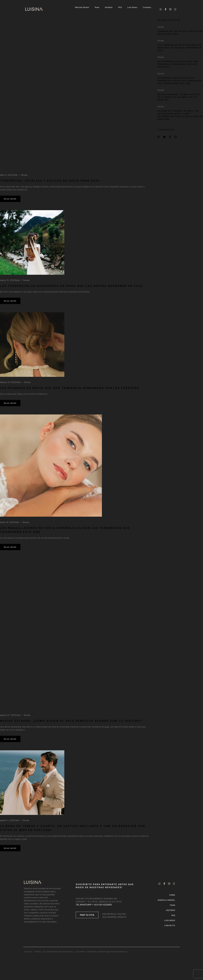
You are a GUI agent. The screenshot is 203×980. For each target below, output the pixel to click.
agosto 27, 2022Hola (10, 715)
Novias (24, 175)
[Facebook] (166, 9)
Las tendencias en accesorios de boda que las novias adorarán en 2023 (71, 286)
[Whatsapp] (161, 9)
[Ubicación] (175, 9)
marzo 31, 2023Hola (10, 280)
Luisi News (132, 7)
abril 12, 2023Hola (9, 175)
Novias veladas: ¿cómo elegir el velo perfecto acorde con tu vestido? (71, 721)
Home (172, 895)
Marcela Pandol (82, 7)
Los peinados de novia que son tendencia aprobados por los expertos (70, 388)
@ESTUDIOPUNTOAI (117, 952)
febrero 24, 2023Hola (10, 382)
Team (97, 7)
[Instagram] (170, 9)
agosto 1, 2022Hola (10, 820)
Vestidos (109, 7)
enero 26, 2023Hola (9, 522)
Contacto (147, 7)
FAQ (120, 7)
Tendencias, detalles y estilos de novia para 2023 (50, 181)
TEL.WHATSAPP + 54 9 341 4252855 (94, 905)
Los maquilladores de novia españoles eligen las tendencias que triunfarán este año (179, 81)
